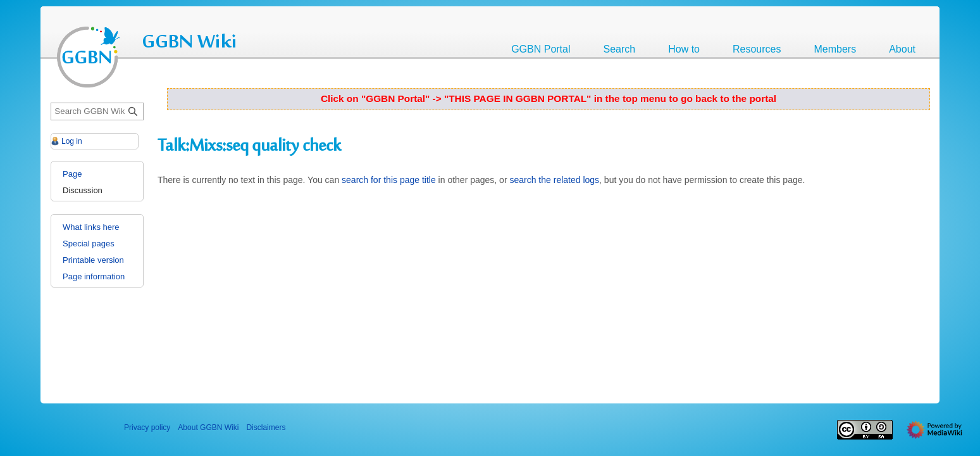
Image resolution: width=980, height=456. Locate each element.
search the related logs (554, 180)
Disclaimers (266, 427)
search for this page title (389, 180)
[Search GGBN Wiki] (97, 112)
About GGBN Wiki (208, 427)
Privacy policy (147, 427)
